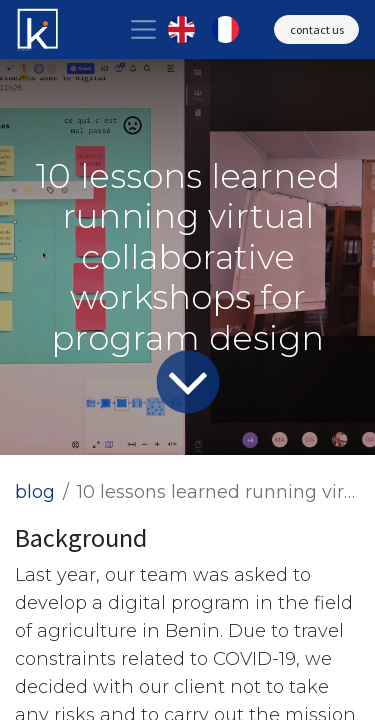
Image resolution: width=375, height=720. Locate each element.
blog (35, 492)
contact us (317, 29)
